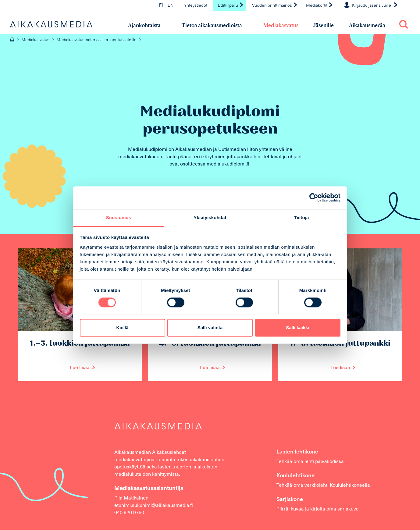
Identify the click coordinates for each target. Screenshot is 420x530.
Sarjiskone (290, 500)
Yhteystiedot (196, 6)
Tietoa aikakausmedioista (212, 25)
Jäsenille (324, 25)
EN (171, 6)
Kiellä (122, 328)
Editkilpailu (231, 6)
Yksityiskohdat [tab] (210, 217)
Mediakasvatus (281, 25)
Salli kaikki (298, 328)
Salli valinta (210, 328)
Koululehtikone (295, 476)
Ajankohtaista (144, 25)
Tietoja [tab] (302, 217)
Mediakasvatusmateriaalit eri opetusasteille (96, 40)
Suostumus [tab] (119, 217)
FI (161, 6)
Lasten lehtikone (297, 452)
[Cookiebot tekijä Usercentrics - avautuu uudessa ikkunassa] (314, 197)
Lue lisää (80, 368)
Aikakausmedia (367, 25)
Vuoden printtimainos (275, 6)
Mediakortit (320, 6)
